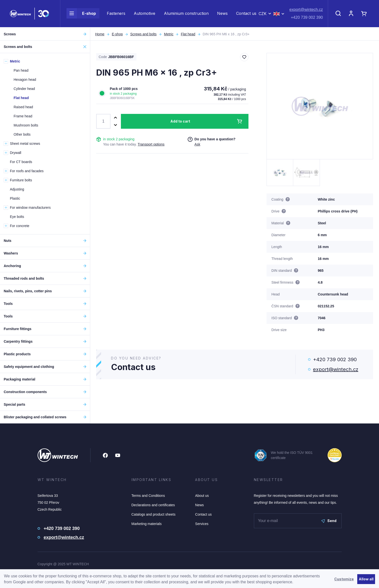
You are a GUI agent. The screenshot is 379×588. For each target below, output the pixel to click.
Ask (197, 144)
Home (100, 34)
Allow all (366, 579)
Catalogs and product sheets (154, 514)
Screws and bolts (144, 34)
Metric (169, 34)
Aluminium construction (186, 14)
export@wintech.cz (306, 10)
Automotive (145, 14)
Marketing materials (147, 524)
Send (329, 521)
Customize (344, 579)
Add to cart (180, 121)
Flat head (188, 34)
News (222, 14)
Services (202, 524)
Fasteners (116, 14)
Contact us (246, 14)
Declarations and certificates (153, 505)
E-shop (81, 14)
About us (202, 496)
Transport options (151, 144)
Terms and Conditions (148, 496)
